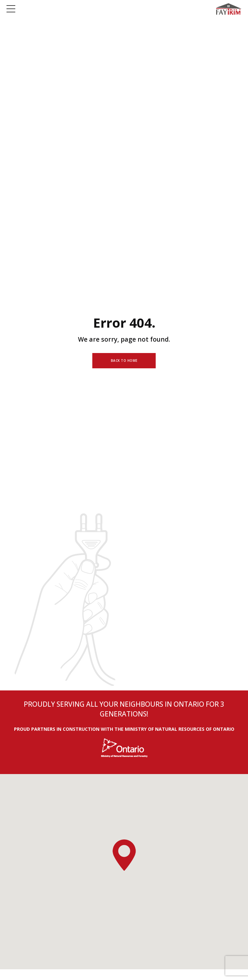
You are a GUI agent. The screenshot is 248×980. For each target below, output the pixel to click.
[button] (124, 856)
